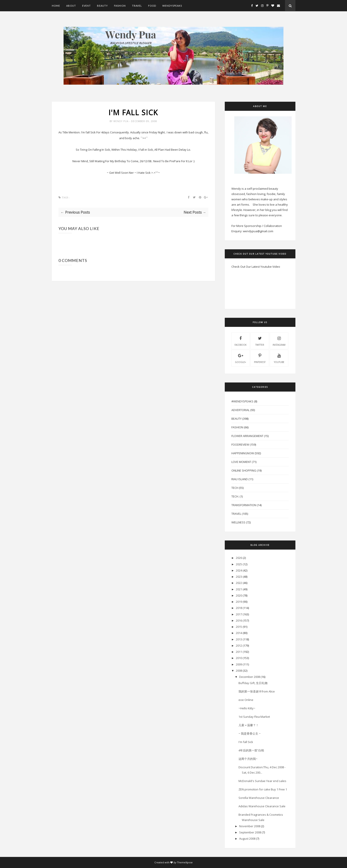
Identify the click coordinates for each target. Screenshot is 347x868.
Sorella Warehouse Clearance (259, 798)
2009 (239, 664)
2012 (239, 646)
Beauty (102, 6)
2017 (239, 614)
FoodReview (240, 445)
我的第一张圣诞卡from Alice (257, 691)
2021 (239, 589)
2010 (239, 658)
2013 (239, 639)
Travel (137, 6)
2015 (239, 627)
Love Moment (241, 462)
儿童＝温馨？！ (249, 725)
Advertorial (240, 410)
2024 (239, 570)
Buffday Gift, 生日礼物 (253, 683)
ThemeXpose (185, 862)
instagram (279, 341)
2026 (239, 558)
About (71, 6)
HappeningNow (243, 453)
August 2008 (247, 839)
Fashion (120, 6)
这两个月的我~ (248, 759)
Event (86, 6)
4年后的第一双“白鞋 (251, 750)
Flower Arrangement (247, 436)
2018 (239, 608)
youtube (279, 358)
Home (56, 6)
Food (152, 6)
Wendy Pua (121, 121)
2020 (239, 595)
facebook (240, 341)
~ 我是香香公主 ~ (250, 733)
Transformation (244, 505)
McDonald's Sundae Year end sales (262, 781)
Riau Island (240, 479)
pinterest (260, 358)
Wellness (238, 522)
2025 (239, 564)
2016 (239, 620)
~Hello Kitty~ (247, 708)
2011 (239, 652)
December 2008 (250, 677)
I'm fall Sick (246, 742)
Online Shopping (244, 470)
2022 (239, 583)
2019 (239, 602)
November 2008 (250, 826)
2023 (239, 577)
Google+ (240, 358)
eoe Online (246, 700)
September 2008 (250, 832)
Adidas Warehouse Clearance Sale (262, 806)
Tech (235, 488)
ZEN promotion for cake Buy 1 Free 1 (263, 789)
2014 (239, 633)
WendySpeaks (172, 6)
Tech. (235, 496)
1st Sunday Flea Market (254, 717)
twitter (260, 341)
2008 (239, 671)
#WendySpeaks (242, 401)
